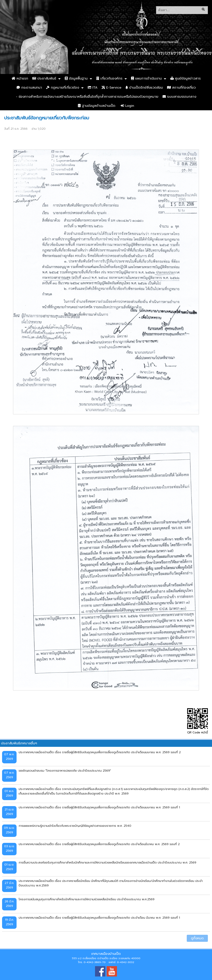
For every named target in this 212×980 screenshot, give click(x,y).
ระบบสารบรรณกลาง (179, 97)
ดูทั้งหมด (197, 938)
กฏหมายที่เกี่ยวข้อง (63, 88)
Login (127, 106)
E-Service (111, 88)
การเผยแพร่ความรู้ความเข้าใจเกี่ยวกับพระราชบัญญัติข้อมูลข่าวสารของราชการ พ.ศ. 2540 (75, 826)
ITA (93, 88)
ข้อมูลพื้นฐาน (76, 78)
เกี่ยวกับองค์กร (109, 78)
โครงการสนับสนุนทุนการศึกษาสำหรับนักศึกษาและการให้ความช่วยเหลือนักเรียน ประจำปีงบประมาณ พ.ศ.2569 (87, 899)
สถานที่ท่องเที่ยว (181, 88)
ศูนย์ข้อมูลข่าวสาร (185, 78)
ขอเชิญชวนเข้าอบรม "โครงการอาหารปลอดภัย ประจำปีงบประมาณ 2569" (65, 771)
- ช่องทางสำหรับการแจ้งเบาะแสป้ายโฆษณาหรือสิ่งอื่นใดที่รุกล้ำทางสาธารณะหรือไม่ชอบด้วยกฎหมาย (87, 97)
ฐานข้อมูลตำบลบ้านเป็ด (97, 106)
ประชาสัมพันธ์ (44, 78)
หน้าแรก (20, 78)
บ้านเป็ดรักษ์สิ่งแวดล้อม (144, 88)
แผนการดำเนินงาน (146, 78)
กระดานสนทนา (29, 88)
